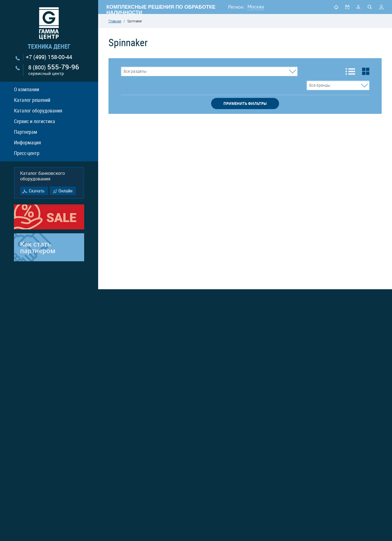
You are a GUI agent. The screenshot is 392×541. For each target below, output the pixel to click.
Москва (256, 7)
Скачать (37, 191)
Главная (115, 21)
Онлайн (65, 191)
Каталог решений (32, 100)
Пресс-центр (27, 153)
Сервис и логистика (35, 121)
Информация (28, 142)
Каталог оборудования (38, 110)
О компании (27, 89)
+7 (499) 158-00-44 (49, 57)
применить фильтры (245, 104)
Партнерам (26, 132)
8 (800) (54, 70)
